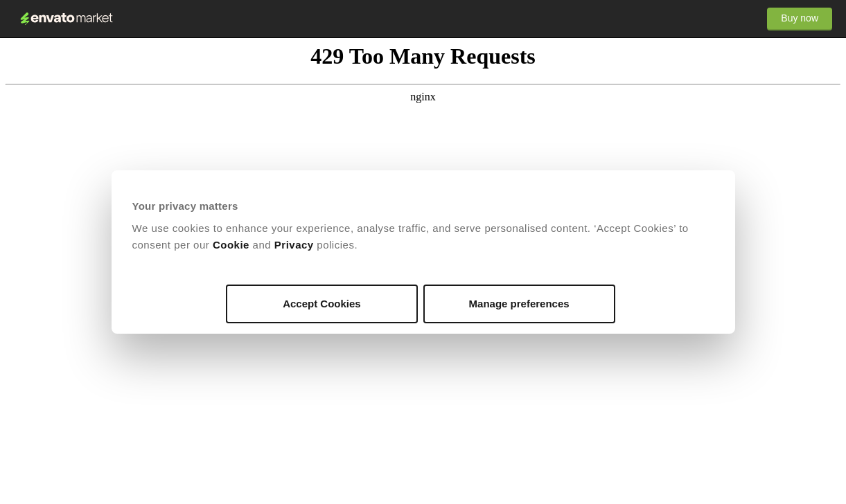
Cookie (231, 245)
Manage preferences (519, 304)
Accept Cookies (322, 304)
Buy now (800, 18)
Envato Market (67, 19)
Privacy (294, 245)
